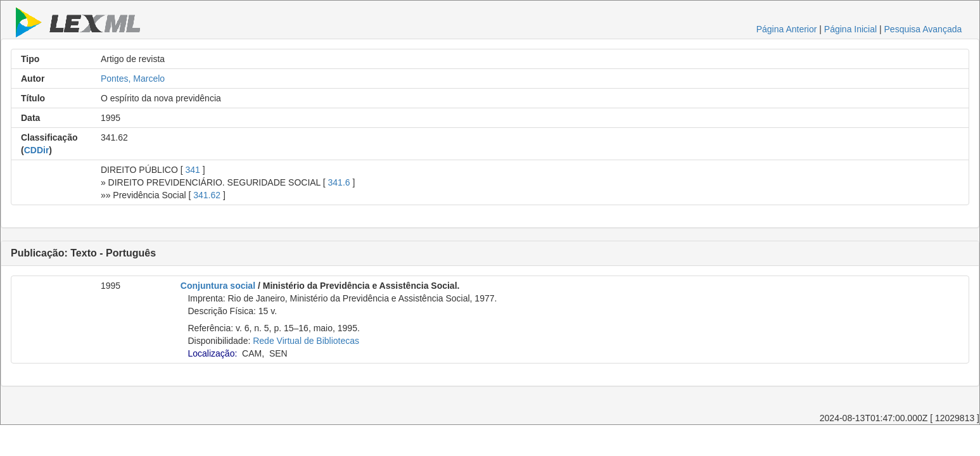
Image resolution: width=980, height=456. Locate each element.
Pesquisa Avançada (923, 29)
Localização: (212, 353)
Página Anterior (787, 29)
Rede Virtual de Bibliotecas (306, 341)
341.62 (207, 195)
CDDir (37, 150)
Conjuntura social (218, 286)
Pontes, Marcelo (133, 79)
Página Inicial (850, 29)
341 (192, 170)
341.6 (339, 182)
